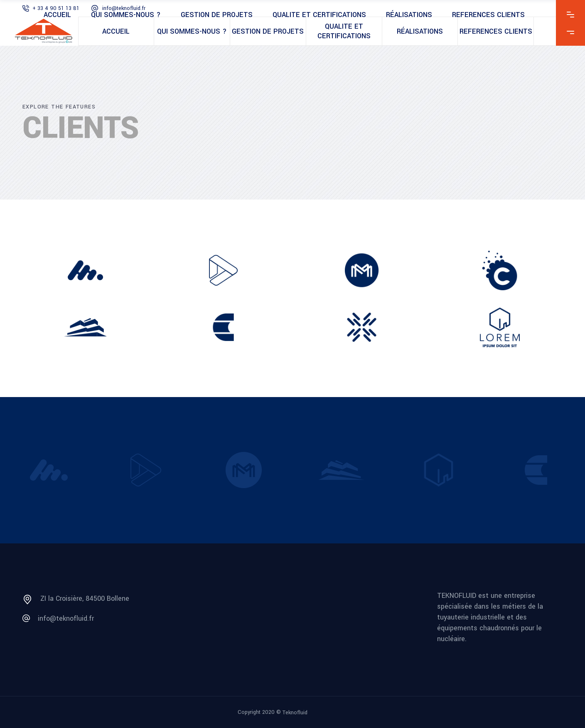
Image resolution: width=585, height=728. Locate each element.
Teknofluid (295, 712)
